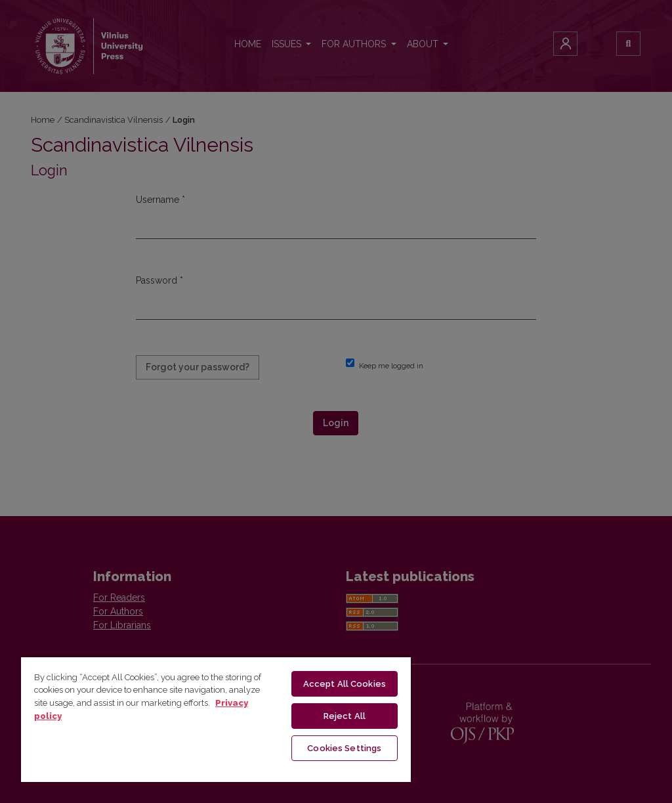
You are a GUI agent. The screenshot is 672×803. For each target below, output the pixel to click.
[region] (216, 719)
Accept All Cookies (345, 684)
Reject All (345, 716)
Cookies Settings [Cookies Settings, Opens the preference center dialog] (344, 748)
